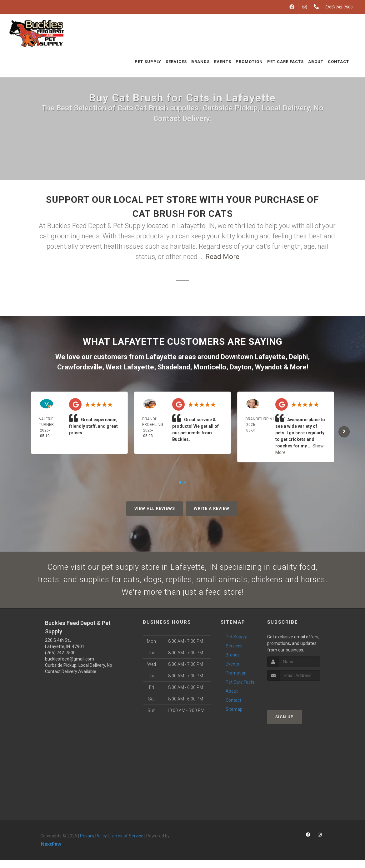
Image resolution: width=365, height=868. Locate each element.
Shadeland (174, 367)
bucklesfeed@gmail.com (70, 666)
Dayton (241, 367)
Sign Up (285, 724)
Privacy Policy (93, 843)
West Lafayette (130, 367)
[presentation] (300, 700)
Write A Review (212, 508)
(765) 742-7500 (60, 660)
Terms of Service (127, 843)
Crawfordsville (80, 367)
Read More (222, 257)
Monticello (210, 367)
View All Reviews (155, 508)
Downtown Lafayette (253, 357)
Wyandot (269, 367)
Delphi (298, 357)
